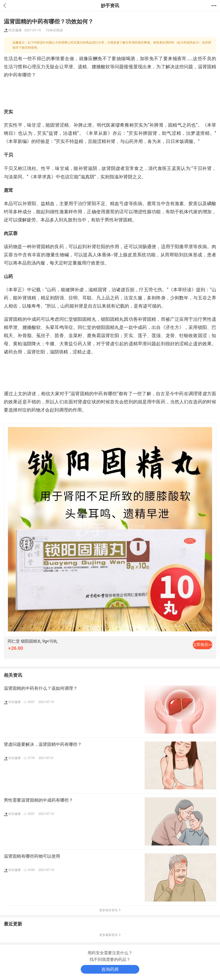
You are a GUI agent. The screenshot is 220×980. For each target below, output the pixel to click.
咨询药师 (110, 969)
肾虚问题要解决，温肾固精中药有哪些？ (43, 744)
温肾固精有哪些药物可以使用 (32, 856)
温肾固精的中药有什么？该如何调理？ (41, 688)
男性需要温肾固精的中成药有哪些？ (38, 800)
